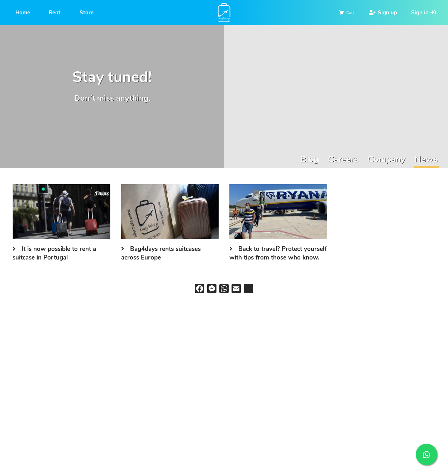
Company (387, 159)
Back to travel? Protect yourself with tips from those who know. (278, 253)
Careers (343, 159)
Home (23, 13)
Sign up (387, 13)
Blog (309, 159)
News (426, 159)
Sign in (420, 13)
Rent (55, 13)
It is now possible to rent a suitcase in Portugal (54, 253)
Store (87, 13)
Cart (350, 13)
